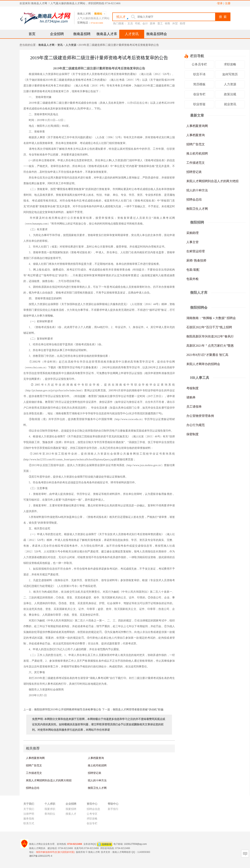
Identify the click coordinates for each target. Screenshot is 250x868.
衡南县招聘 (82, 34)
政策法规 (230, 94)
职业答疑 (199, 104)
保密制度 (192, 434)
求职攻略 (230, 64)
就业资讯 (230, 104)
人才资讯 (132, 34)
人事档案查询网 (35, 758)
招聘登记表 (95, 773)
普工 (160, 23)
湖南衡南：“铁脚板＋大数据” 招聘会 (211, 318)
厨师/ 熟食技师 (196, 260)
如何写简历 (230, 74)
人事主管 (192, 242)
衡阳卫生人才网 (97, 788)
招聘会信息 (93, 809)
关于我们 (29, 809)
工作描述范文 (34, 773)
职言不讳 (199, 74)
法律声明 (29, 814)
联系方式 (29, 823)
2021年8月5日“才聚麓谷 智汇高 (207, 355)
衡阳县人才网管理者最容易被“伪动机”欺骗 (138, 710)
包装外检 (192, 279)
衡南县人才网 (46, 45)
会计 (145, 23)
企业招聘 (57, 34)
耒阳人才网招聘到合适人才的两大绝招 (49, 780)
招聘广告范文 (34, 765)
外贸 (175, 23)
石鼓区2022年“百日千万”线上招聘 (209, 327)
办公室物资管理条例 (200, 416)
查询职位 (50, 814)
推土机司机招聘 (97, 765)
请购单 (191, 397)
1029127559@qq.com (135, 844)
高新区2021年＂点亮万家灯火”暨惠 (210, 346)
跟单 (153, 23)
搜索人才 (71, 814)
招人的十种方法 (97, 780)
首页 (32, 34)
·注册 (228, 3)
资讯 (60, 45)
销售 (168, 23)
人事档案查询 (96, 758)
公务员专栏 (199, 64)
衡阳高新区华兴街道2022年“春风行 (210, 336)
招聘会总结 (33, 788)
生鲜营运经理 (196, 251)
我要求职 (50, 809)
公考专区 (92, 814)
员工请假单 (194, 407)
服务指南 (29, 819)
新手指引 (113, 809)
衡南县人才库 (107, 34)
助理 (183, 23)
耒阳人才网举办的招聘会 (203, 364)
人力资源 (71, 45)
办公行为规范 (196, 425)
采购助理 (192, 233)
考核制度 (192, 388)
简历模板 (199, 84)
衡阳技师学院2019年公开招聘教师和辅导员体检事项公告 (68, 710)
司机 (138, 23)
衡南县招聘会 (157, 34)
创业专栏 (199, 94)
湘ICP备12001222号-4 (41, 856)
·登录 (220, 3)
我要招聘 (71, 809)
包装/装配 (193, 270)
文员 (130, 23)
